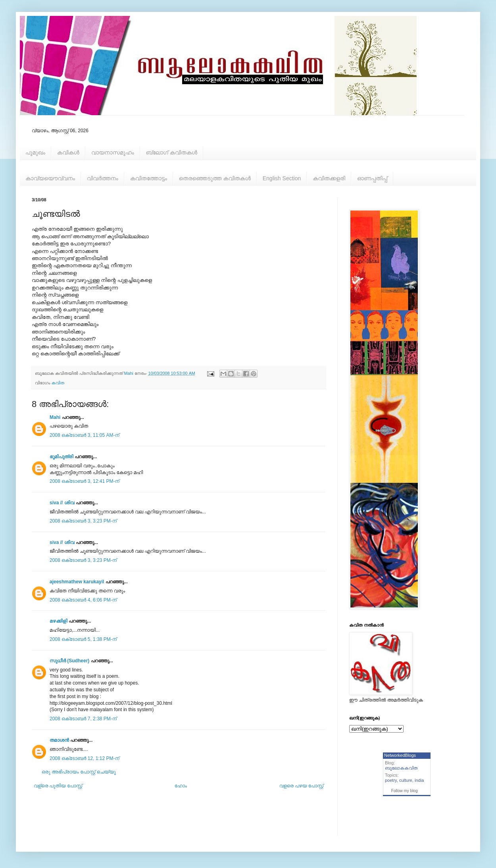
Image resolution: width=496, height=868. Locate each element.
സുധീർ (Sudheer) (69, 661)
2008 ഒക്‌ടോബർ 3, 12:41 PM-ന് (85, 481)
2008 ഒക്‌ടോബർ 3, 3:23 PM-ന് (83, 521)
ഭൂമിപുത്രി (62, 457)
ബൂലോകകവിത (401, 768)
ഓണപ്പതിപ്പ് (372, 178)
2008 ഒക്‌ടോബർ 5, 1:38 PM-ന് (83, 639)
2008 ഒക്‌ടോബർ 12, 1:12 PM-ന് (85, 758)
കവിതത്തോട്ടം (149, 178)
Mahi (55, 417)
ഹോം (181, 786)
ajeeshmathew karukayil (77, 582)
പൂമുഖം (35, 152)
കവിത (58, 383)
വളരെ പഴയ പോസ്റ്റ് (301, 786)
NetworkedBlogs (400, 755)
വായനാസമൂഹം (113, 152)
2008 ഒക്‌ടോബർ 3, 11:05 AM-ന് (85, 435)
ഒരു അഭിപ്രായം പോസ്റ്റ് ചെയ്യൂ (79, 772)
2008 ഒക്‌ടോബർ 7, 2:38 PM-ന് (83, 719)
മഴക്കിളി (59, 621)
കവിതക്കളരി (329, 178)
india (419, 780)
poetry (391, 780)
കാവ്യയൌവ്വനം (50, 178)
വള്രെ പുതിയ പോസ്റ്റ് (58, 786)
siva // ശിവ (62, 503)
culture (406, 780)
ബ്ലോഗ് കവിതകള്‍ (172, 152)
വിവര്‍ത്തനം (103, 178)
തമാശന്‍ (59, 740)
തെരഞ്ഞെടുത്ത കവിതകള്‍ (215, 178)
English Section (282, 178)
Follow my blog (405, 791)
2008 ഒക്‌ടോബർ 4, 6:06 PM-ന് (83, 600)
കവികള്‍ (68, 152)
